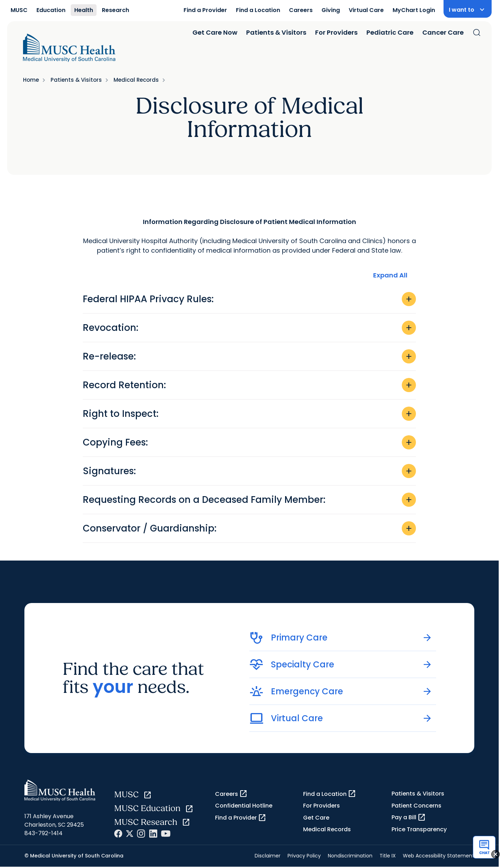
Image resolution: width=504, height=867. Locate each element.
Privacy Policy (304, 856)
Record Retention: (249, 385)
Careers (301, 10)
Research (115, 10)
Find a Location (258, 10)
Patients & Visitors (276, 32)
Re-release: (249, 356)
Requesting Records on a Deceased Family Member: (249, 500)
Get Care (316, 818)
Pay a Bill (409, 817)
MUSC (19, 10)
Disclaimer (268, 856)
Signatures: (249, 471)
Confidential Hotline (244, 806)
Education (51, 10)
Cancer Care (443, 32)
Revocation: (249, 328)
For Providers (336, 32)
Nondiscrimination (350, 856)
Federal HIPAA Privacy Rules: (249, 299)
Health (84, 10)
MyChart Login (414, 10)
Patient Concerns (416, 806)
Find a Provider (205, 10)
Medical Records (136, 80)
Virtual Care (366, 10)
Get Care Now (215, 32)
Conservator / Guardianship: (249, 528)
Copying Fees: (249, 442)
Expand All (390, 275)
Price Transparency (419, 829)
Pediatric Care (390, 32)
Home (31, 80)
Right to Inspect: (249, 414)
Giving (331, 10)
